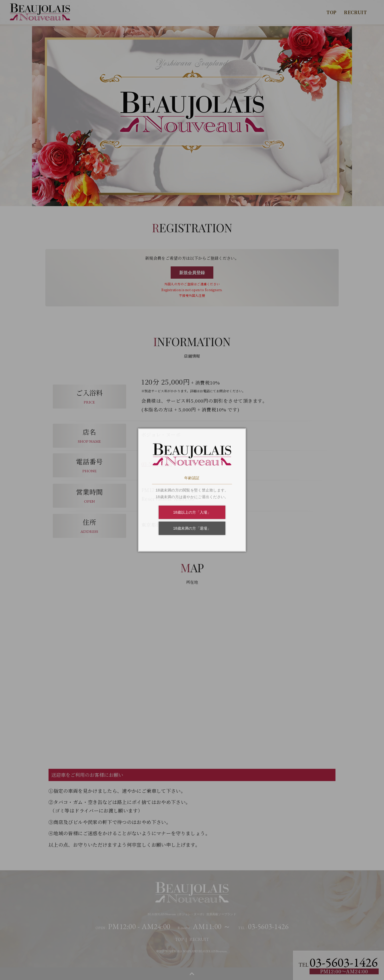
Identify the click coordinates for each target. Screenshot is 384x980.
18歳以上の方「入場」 (192, 512)
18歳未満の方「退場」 (192, 528)
